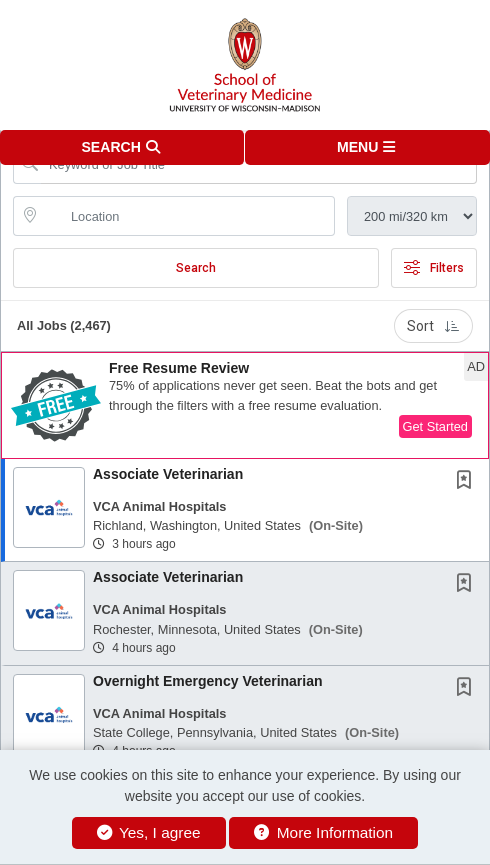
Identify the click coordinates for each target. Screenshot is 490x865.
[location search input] (188, 216)
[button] (367, 147)
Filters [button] (434, 268)
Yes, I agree (149, 832)
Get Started (435, 426)
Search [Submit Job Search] (196, 268)
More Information (323, 832)
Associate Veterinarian (168, 474)
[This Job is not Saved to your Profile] (468, 482)
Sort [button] (433, 326)
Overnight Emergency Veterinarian (208, 681)
